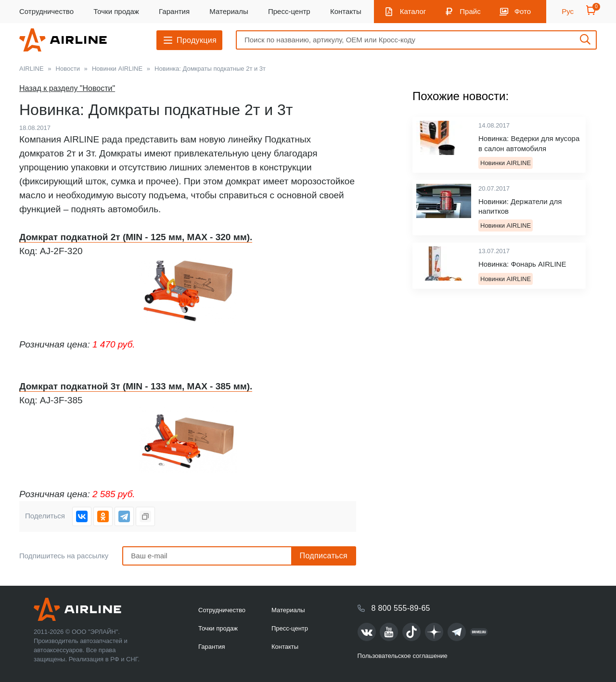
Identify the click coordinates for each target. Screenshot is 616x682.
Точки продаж (116, 11)
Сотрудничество (46, 11)
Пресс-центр (289, 11)
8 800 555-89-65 (401, 608)
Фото (523, 11)
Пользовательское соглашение (403, 656)
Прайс (470, 11)
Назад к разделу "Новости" (67, 88)
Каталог (413, 11)
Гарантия (174, 11)
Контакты (346, 11)
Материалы (229, 11)
